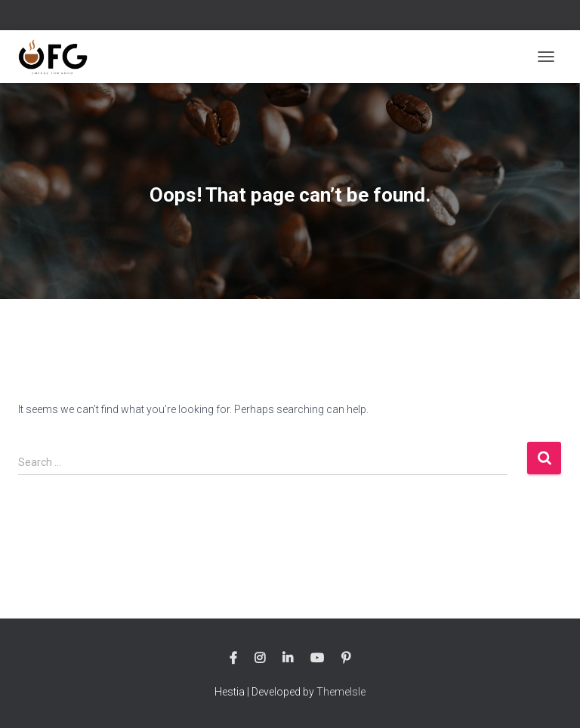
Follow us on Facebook (233, 659)
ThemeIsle (341, 692)
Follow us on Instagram (260, 659)
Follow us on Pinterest (346, 659)
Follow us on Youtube (317, 659)
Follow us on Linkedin (288, 659)
